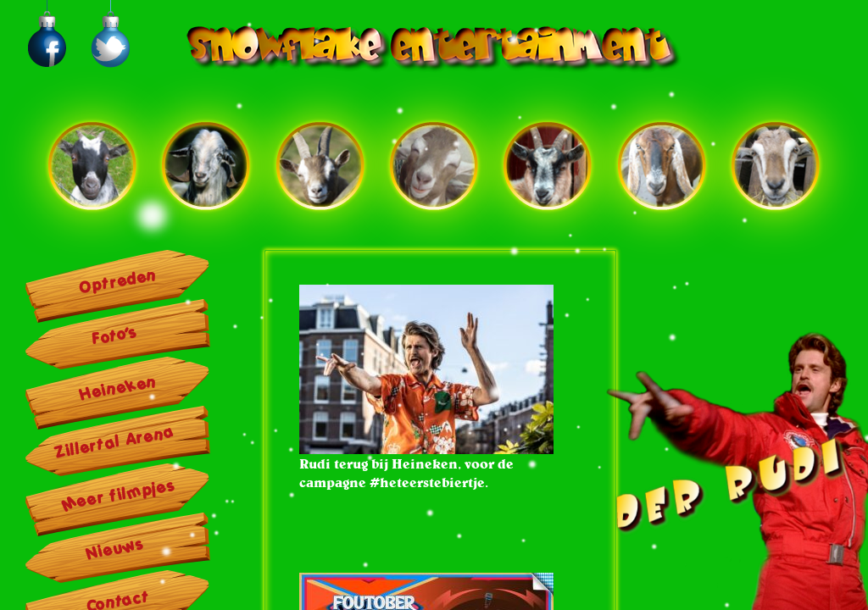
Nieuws (115, 549)
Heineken (118, 388)
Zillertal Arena (115, 442)
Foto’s (115, 335)
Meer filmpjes (119, 494)
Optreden (118, 281)
